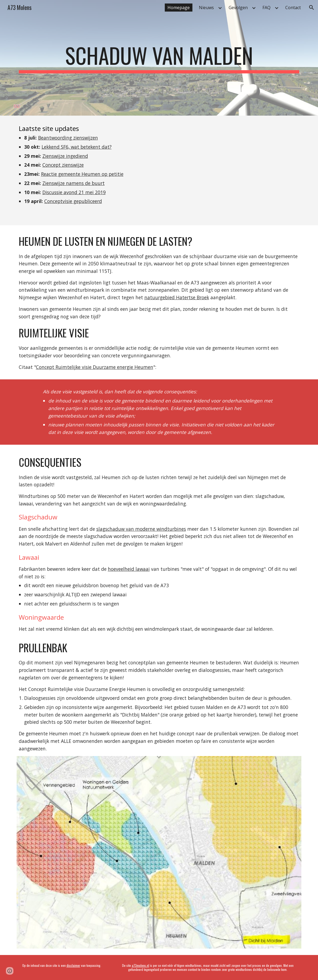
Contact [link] (293, 8)
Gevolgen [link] (238, 8)
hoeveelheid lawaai (129, 569)
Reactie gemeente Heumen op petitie (82, 174)
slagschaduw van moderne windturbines (141, 529)
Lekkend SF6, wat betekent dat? (77, 147)
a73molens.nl (140, 965)
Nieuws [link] (206, 8)
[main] (159, 58)
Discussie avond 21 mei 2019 (74, 192)
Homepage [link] (179, 8)
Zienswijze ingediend (65, 156)
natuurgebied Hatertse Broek (177, 297)
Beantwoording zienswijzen (68, 138)
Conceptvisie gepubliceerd (73, 201)
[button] (312, 8)
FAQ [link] (266, 8)
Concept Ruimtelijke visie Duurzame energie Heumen (95, 367)
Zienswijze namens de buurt (74, 183)
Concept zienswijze (63, 165)
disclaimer (73, 965)
